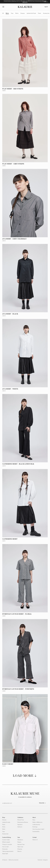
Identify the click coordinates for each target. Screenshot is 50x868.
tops (12, 13)
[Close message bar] (46, 2)
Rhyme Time (21, 820)
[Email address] (20, 803)
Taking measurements (8, 851)
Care (19, 837)
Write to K (35, 840)
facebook (40, 860)
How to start (5, 847)
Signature (20, 825)
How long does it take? (38, 829)
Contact (35, 837)
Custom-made (6, 840)
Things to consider (7, 844)
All (3, 13)
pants (39, 13)
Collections (20, 817)
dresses (23, 13)
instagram (45, 860)
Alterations (20, 840)
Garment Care (21, 844)
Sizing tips (5, 849)
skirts (17, 13)
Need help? (5, 854)
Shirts (4, 827)
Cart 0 (46, 7)
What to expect (6, 842)
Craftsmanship (36, 825)
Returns (19, 851)
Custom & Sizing (7, 837)
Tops (4, 831)
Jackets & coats (6, 822)
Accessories (5, 834)
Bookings (35, 827)
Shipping (20, 849)
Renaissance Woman (23, 822)
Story (34, 820)
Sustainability (36, 831)
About (34, 817)
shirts (7, 13)
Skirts (4, 829)
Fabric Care (20, 847)
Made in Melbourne (37, 822)
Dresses (4, 820)
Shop (4, 817)
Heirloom (20, 827)
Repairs (19, 842)
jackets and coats (31, 13)
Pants (4, 825)
